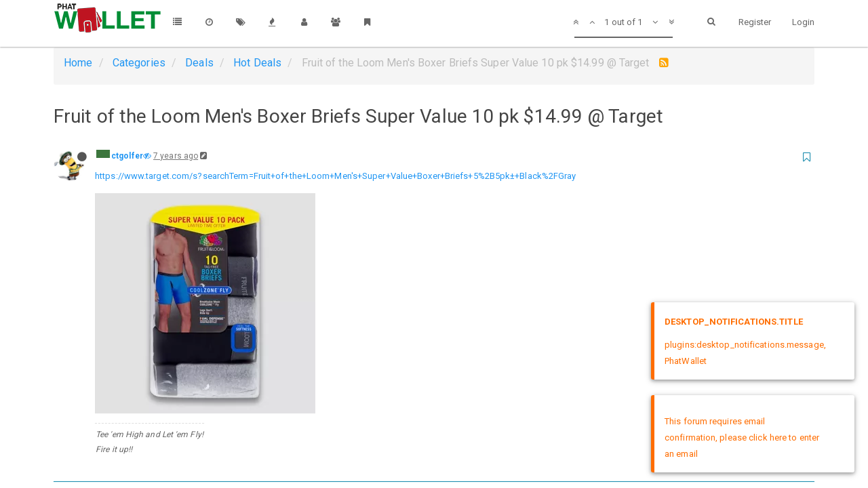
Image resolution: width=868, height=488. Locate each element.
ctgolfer (127, 156)
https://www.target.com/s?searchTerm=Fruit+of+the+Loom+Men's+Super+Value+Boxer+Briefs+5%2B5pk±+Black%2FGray (336, 176)
